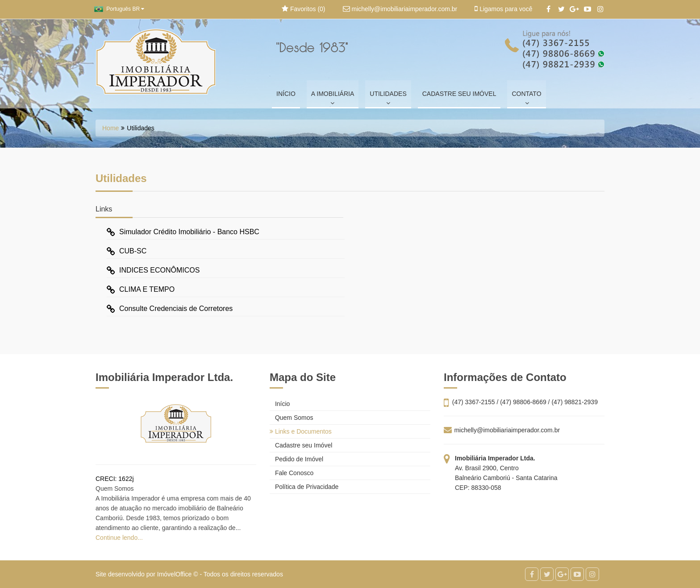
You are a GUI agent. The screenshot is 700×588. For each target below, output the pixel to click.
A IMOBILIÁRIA (333, 98)
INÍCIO (286, 94)
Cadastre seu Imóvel (301, 445)
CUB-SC (127, 251)
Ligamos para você (503, 9)
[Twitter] (561, 9)
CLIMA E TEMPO (141, 289)
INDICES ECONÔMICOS (153, 270)
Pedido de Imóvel (296, 459)
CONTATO (526, 98)
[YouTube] (587, 9)
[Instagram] (600, 9)
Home (110, 128)
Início (280, 404)
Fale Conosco (292, 473)
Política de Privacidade (304, 487)
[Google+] (574, 9)
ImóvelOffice (175, 574)
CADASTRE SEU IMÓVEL (459, 94)
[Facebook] (548, 9)
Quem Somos (291, 418)
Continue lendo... (119, 538)
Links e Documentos (301, 431)
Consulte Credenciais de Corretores (170, 308)
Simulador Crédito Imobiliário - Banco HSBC (183, 232)
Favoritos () (303, 9)
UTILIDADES (388, 98)
